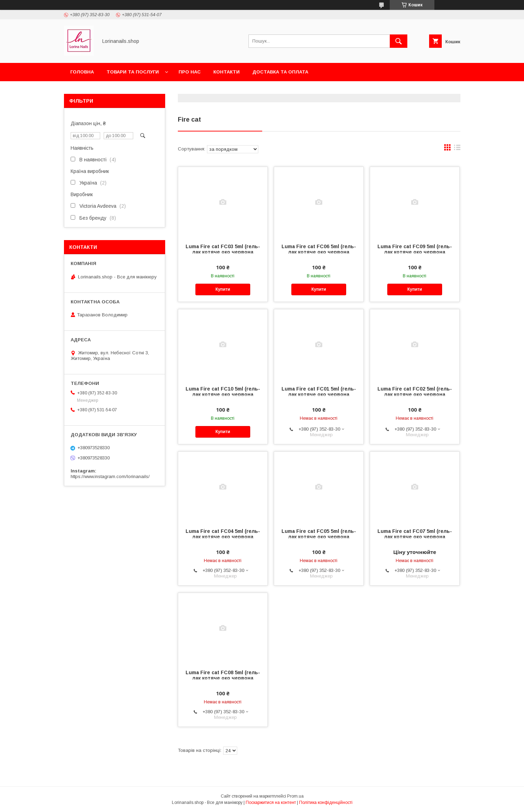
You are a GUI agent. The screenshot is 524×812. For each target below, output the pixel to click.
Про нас (190, 72)
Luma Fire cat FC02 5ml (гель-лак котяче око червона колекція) (415, 394)
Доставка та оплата (280, 72)
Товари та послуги (133, 72)
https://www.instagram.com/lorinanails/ (110, 476)
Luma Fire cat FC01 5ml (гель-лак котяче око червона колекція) (319, 394)
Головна (82, 72)
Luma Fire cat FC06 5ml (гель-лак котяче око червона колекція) (319, 252)
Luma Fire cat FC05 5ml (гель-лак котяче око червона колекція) (319, 537)
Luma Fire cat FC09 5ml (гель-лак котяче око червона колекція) (415, 252)
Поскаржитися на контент (271, 803)
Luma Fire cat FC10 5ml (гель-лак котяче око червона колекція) (223, 394)
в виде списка (457, 149)
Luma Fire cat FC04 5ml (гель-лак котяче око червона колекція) (223, 537)
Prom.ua (295, 796)
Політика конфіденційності (326, 803)
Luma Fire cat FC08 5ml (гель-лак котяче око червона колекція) (223, 678)
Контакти (227, 72)
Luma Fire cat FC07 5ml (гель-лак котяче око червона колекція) (415, 537)
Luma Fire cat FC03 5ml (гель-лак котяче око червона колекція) (223, 252)
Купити (223, 289)
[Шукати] (399, 41)
